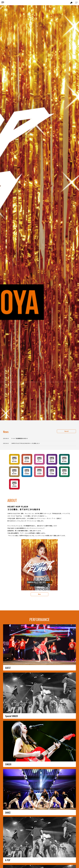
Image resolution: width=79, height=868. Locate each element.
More (39, 594)
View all (66, 431)
